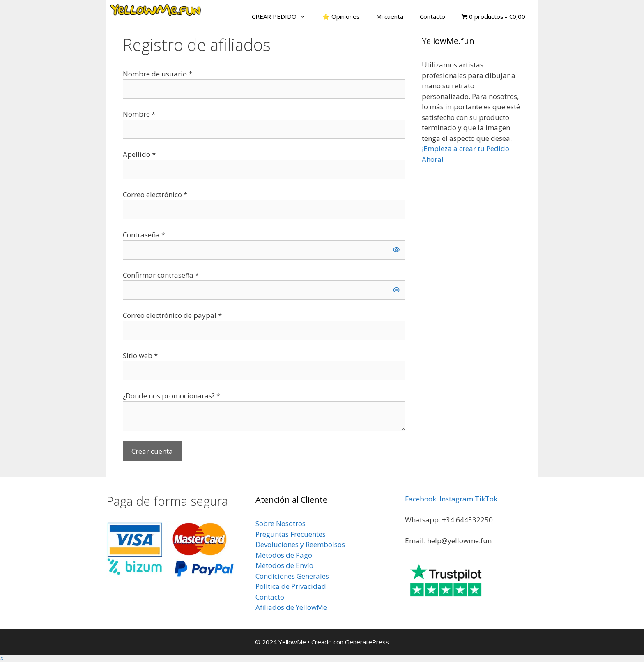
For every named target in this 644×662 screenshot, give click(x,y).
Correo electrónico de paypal (172, 315)
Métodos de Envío (284, 565)
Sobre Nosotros (281, 523)
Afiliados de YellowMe (291, 607)
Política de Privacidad (291, 586)
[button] (2, 658)
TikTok (486, 499)
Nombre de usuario (158, 74)
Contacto (432, 16)
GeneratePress (367, 642)
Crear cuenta (152, 451)
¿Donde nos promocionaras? (171, 396)
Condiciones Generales (292, 576)
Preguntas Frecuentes (291, 534)
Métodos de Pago (284, 555)
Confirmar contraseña (161, 275)
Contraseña (144, 235)
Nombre (139, 114)
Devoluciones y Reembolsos (300, 544)
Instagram (456, 499)
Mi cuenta (390, 16)
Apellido (139, 154)
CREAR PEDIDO (283, 16)
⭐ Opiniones (341, 16)
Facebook (421, 499)
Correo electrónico (155, 194)
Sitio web (140, 355)
